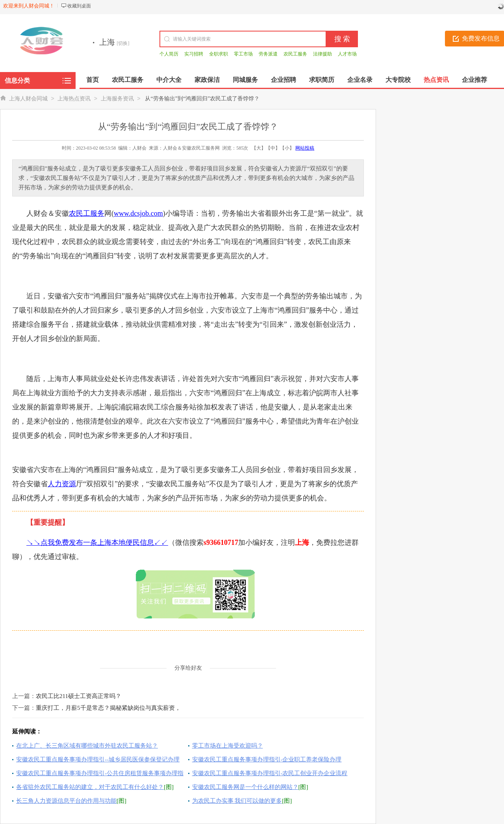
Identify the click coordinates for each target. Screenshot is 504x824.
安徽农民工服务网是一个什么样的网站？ (245, 787)
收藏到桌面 (79, 6)
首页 (93, 80)
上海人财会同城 (28, 99)
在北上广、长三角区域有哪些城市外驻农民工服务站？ (87, 746)
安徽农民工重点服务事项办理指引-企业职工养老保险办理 (267, 759)
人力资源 (62, 484)
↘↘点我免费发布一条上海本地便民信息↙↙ (97, 543)
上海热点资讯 (74, 99)
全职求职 (219, 54)
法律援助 (322, 54)
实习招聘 (194, 54)
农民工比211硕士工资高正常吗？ (79, 696)
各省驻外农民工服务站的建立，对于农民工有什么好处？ (90, 787)
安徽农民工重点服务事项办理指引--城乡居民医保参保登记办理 (98, 759)
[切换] (123, 43)
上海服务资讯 (117, 99)
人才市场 (347, 54)
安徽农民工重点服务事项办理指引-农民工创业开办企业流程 (270, 773)
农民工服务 (295, 54)
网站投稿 (305, 148)
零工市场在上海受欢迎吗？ (228, 746)
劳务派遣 (268, 54)
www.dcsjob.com (138, 213)
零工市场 (243, 54)
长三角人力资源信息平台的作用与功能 (66, 801)
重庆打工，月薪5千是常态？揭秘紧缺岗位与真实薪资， (108, 708)
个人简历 (169, 54)
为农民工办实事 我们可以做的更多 (237, 801)
